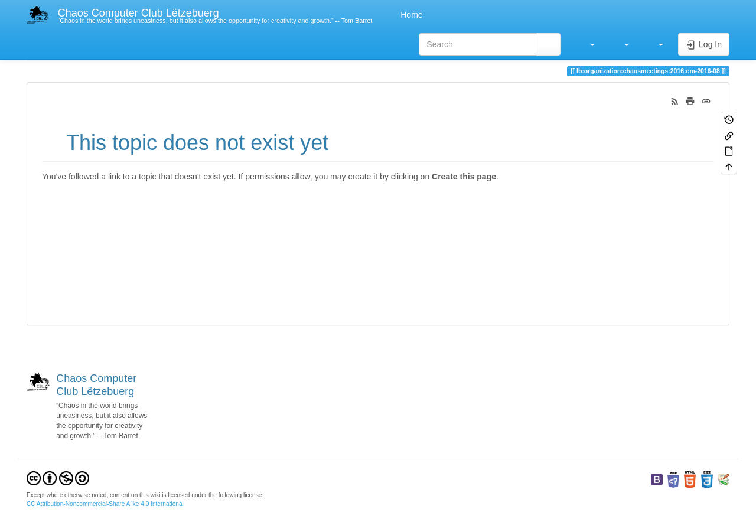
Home (410, 15)
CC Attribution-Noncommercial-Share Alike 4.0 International (105, 504)
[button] (586, 44)
